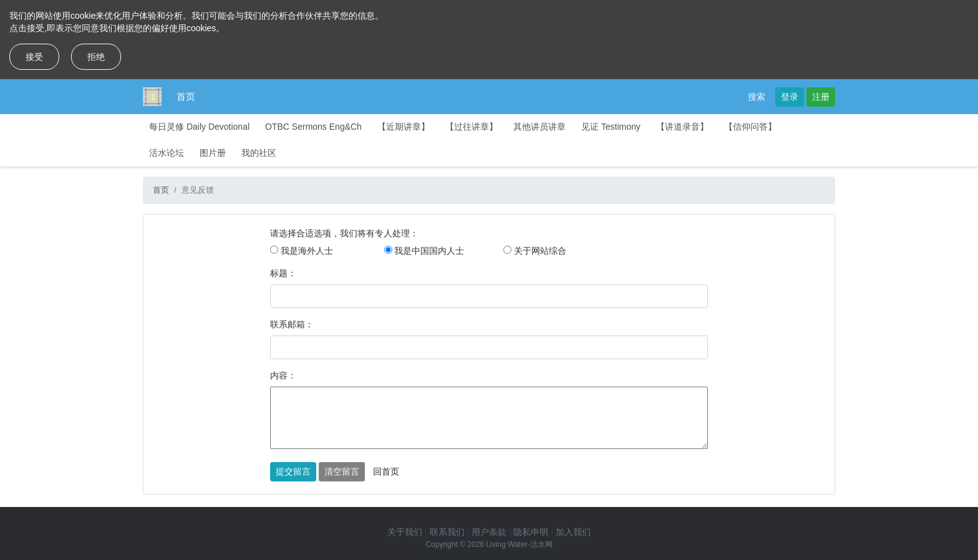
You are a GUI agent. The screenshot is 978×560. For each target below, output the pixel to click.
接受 (34, 57)
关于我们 (405, 532)
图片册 (213, 153)
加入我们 (573, 532)
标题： (283, 273)
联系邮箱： (292, 324)
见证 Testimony (611, 127)
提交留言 (293, 471)
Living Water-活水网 (519, 544)
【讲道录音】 (682, 127)
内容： (283, 375)
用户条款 (489, 532)
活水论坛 (167, 153)
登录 (790, 97)
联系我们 (447, 532)
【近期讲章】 (404, 127)
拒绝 (96, 57)
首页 (186, 96)
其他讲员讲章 (540, 127)
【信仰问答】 (750, 127)
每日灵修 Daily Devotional (199, 127)
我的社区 (259, 153)
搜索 (757, 97)
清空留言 (342, 471)
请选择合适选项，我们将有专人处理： (344, 233)
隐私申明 (531, 532)
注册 (821, 97)
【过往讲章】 (472, 127)
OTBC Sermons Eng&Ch (313, 127)
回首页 (386, 471)
